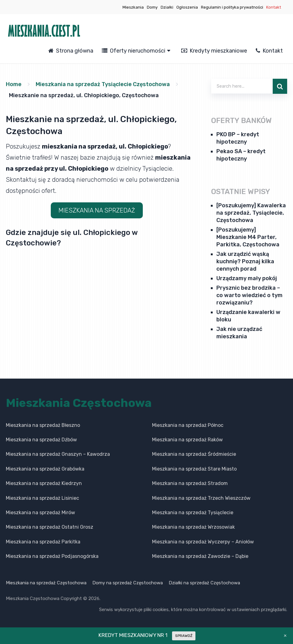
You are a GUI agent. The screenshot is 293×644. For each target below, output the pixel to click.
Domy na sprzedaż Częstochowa (128, 583)
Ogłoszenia (187, 7)
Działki (167, 7)
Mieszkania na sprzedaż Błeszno (43, 425)
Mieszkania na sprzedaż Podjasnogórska (52, 556)
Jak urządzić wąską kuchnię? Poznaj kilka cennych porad (245, 261)
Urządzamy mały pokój (247, 278)
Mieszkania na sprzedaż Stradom (190, 483)
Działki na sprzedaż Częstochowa (204, 583)
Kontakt (274, 7)
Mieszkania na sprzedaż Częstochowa (46, 583)
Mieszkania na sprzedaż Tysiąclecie (193, 513)
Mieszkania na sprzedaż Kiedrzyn (44, 483)
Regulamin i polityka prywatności (232, 7)
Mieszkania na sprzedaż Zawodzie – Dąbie (200, 556)
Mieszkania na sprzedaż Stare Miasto (194, 469)
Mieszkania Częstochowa (79, 403)
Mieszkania (133, 7)
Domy (152, 7)
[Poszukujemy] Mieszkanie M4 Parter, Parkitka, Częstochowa (248, 237)
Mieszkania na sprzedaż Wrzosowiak (193, 527)
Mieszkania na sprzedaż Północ (188, 425)
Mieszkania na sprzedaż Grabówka (45, 469)
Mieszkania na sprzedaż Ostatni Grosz (50, 527)
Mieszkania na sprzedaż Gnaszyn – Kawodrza (58, 454)
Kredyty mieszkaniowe (214, 51)
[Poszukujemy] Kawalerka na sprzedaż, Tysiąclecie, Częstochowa (251, 213)
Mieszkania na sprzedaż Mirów (40, 513)
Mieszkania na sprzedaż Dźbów (41, 440)
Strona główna (71, 51)
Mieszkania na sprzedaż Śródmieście (194, 454)
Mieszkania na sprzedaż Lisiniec (42, 498)
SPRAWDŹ (184, 636)
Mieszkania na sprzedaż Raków (187, 440)
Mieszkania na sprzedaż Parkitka (43, 542)
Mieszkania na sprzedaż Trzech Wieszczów (201, 498)
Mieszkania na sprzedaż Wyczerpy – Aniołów (203, 542)
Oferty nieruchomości (134, 51)
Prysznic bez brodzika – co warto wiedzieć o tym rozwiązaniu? (249, 295)
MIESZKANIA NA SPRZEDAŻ (97, 210)
